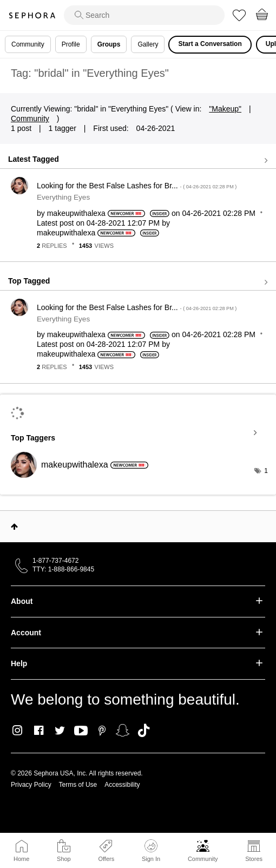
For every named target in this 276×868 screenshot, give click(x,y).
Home (21, 859)
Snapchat (123, 731)
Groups (109, 44)
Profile (71, 44)
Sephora (32, 15)
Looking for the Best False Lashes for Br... (137, 186)
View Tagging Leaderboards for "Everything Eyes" (138, 433)
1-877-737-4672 (55, 561)
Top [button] (14, 527)
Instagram (18, 731)
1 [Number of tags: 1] (266, 471)
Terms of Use (78, 785)
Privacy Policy (31, 785)
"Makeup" (225, 109)
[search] (144, 15)
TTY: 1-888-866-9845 (63, 569)
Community (203, 859)
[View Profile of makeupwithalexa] (76, 213)
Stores (254, 859)
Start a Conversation (210, 44)
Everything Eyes (63, 197)
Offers (106, 859)
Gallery (148, 44)
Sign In (151, 851)
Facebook (39, 731)
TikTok (144, 731)
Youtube (81, 731)
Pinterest (102, 731)
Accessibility (122, 785)
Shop (64, 859)
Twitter (60, 731)
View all (138, 160)
